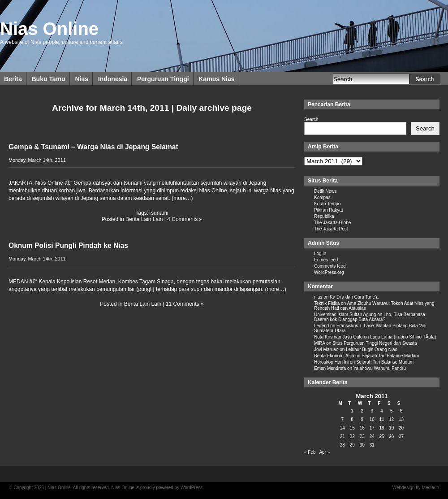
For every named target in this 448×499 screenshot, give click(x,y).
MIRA (319, 343)
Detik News (325, 191)
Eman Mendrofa (330, 368)
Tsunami (158, 213)
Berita (13, 79)
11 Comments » (185, 304)
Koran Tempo (327, 204)
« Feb (310, 452)
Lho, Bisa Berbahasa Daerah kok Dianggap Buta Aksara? (370, 317)
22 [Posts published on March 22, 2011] (352, 436)
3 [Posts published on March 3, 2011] (372, 411)
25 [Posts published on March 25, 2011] (381, 436)
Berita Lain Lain (144, 219)
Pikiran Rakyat (328, 210)
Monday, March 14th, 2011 (37, 160)
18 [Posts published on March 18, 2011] (381, 428)
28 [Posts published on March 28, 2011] (342, 445)
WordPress (192, 488)
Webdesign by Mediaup (416, 488)
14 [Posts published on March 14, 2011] (342, 428)
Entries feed (326, 260)
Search (311, 119)
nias (318, 297)
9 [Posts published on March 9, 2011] (362, 419)
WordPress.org (329, 272)
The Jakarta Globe (332, 223)
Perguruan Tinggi (163, 79)
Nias (82, 79)
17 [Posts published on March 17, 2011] (372, 428)
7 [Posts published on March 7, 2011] (343, 419)
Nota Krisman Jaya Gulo (338, 337)
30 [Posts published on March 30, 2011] (362, 445)
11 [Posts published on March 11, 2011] (381, 419)
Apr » (324, 452)
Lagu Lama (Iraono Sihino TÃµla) (403, 337)
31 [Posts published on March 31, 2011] (372, 445)
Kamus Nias (216, 79)
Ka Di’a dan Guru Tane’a (354, 297)
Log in (320, 254)
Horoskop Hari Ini (331, 362)
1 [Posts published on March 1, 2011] (352, 411)
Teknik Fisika (327, 303)
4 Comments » (185, 219)
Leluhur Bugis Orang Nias (372, 349)
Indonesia (113, 79)
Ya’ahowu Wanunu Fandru (380, 368)
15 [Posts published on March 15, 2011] (352, 428)
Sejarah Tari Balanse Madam (390, 356)
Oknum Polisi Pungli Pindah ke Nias (68, 245)
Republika (324, 216)
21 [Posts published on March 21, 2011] (342, 436)
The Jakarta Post (331, 229)
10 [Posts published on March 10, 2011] (372, 419)
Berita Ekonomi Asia (334, 356)
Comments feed (330, 266)
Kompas (322, 197)
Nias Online (49, 29)
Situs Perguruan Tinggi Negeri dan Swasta (375, 343)
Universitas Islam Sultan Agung (345, 315)
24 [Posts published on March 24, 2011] (372, 436)
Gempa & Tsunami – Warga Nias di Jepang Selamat (93, 147)
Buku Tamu (48, 79)
